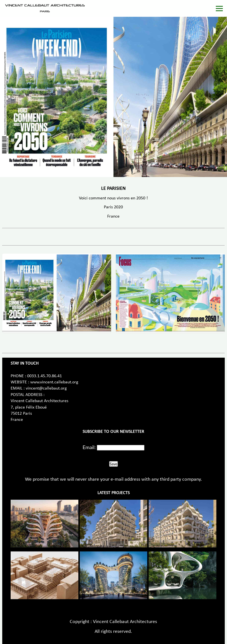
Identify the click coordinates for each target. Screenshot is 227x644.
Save (114, 464)
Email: (89, 447)
